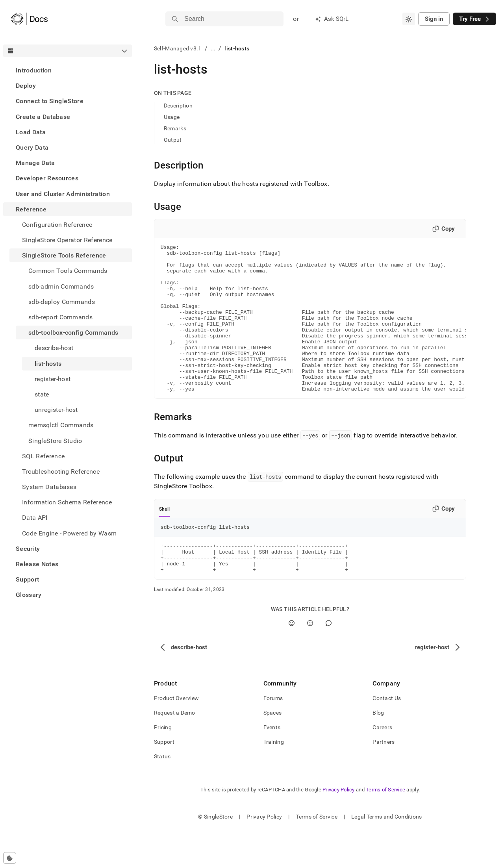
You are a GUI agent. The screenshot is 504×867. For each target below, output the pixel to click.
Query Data (32, 147)
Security (28, 549)
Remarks (175, 128)
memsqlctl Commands (61, 425)
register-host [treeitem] (53, 379)
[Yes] (292, 660)
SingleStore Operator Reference (67, 240)
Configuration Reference (57, 225)
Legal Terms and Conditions (386, 853)
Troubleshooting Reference (61, 471)
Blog (378, 749)
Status (162, 793)
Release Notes (37, 564)
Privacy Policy (339, 826)
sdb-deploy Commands (62, 302)
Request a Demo (175, 749)
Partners (384, 778)
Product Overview (176, 735)
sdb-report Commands (60, 317)
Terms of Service (385, 826)
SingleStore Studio (55, 441)
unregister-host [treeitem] (56, 410)
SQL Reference (43, 456)
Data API (35, 518)
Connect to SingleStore (50, 101)
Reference (31, 209)
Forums (273, 735)
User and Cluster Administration (63, 194)
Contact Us (387, 735)
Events (272, 764)
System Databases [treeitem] (49, 487)
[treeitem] (68, 70)
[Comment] (329, 660)
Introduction (34, 70)
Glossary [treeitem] (29, 595)
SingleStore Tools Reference (64, 255)
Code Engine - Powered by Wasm (69, 533)
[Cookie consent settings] (10, 858)
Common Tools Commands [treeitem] (68, 271)
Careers (382, 764)
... (213, 48)
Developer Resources (47, 178)
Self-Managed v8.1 (178, 48)
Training (274, 778)
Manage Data (35, 163)
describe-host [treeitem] (54, 348)
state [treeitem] (42, 394)
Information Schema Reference (67, 502)
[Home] (29, 19)
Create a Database (43, 117)
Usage (172, 117)
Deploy (26, 86)
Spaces (273, 749)
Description (178, 106)
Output (173, 140)
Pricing (163, 764)
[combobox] (409, 19)
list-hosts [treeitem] (48, 364)
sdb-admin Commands (61, 286)
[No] (310, 660)
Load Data (31, 132)
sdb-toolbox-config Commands (73, 333)
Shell (164, 539)
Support (27, 579)
